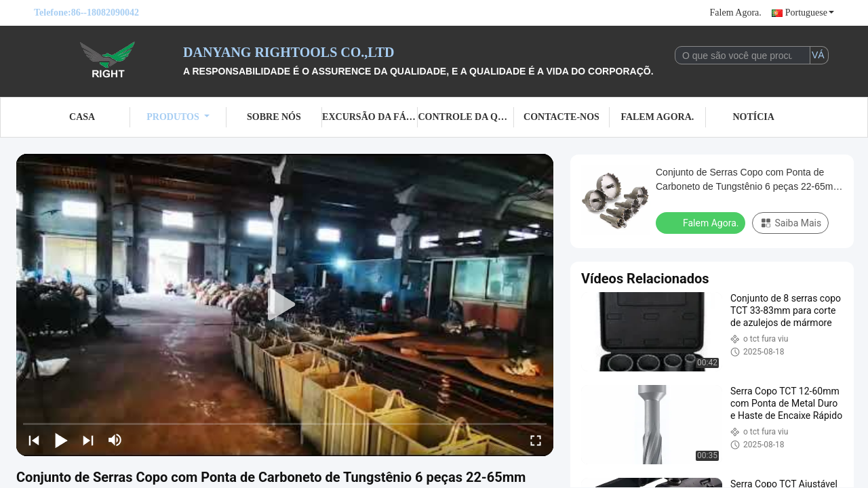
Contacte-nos (561, 117)
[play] (285, 305)
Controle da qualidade (466, 117)
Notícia (753, 117)
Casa (82, 117)
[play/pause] (61, 440)
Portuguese (810, 13)
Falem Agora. (736, 13)
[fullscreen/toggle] (536, 440)
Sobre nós (274, 117)
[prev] (34, 440)
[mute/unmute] (115, 440)
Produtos (178, 117)
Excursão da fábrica (370, 117)
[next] (88, 440)
